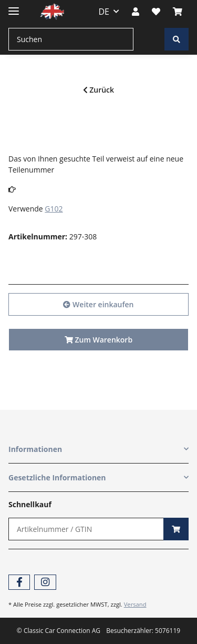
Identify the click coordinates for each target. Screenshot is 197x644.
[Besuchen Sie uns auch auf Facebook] (19, 582)
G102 (54, 209)
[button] (136, 12)
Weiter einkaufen (98, 304)
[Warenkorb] (178, 12)
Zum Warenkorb (98, 340)
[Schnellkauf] (86, 529)
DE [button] (104, 12)
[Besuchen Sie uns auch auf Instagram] (45, 582)
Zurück (98, 90)
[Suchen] (71, 39)
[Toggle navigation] (14, 7)
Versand (135, 604)
